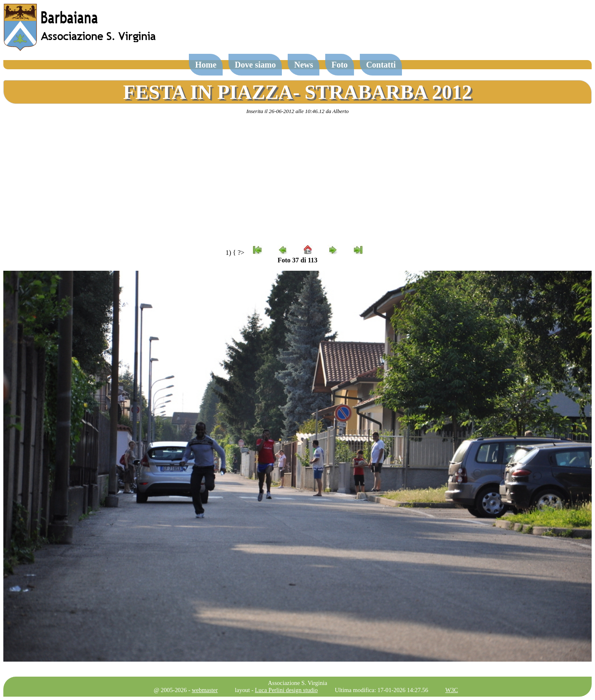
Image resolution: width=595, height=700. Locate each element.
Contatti (381, 65)
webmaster (205, 690)
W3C (452, 690)
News (304, 65)
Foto (340, 65)
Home (206, 65)
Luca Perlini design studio (286, 690)
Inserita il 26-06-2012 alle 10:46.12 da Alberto (298, 111)
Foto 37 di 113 (298, 260)
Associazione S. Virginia (297, 683)
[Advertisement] (298, 180)
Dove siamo (255, 65)
